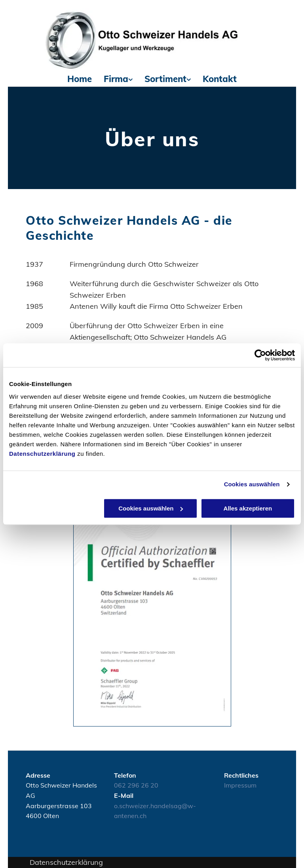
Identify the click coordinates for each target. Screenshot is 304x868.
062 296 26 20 (136, 785)
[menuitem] (80, 79)
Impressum (240, 785)
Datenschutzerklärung (42, 454)
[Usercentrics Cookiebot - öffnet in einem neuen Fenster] (260, 355)
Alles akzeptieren (248, 508)
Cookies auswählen (252, 484)
